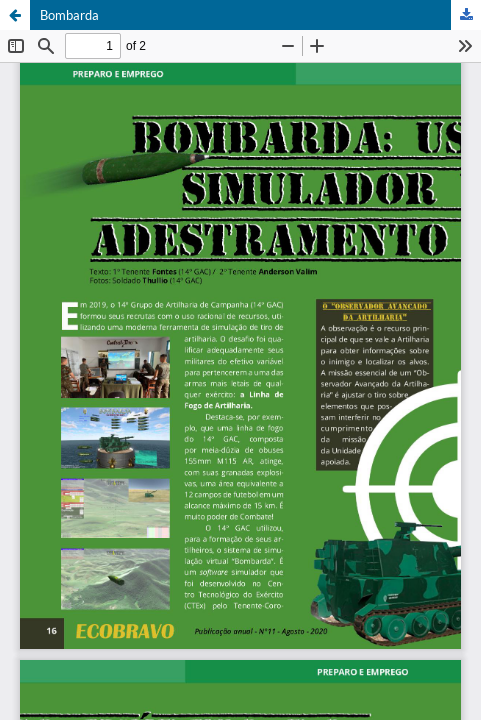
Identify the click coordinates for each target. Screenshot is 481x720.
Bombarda (69, 15)
